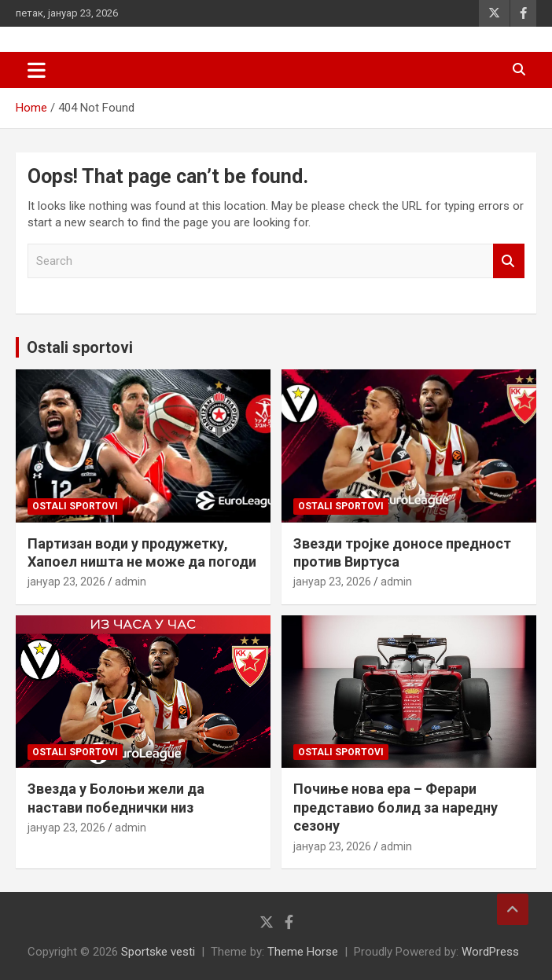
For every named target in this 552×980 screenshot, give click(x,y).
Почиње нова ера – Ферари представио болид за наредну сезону (396, 807)
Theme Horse (303, 952)
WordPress (490, 952)
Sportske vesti (158, 952)
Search (509, 261)
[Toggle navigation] (37, 70)
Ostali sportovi (80, 347)
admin (131, 582)
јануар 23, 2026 (66, 582)
